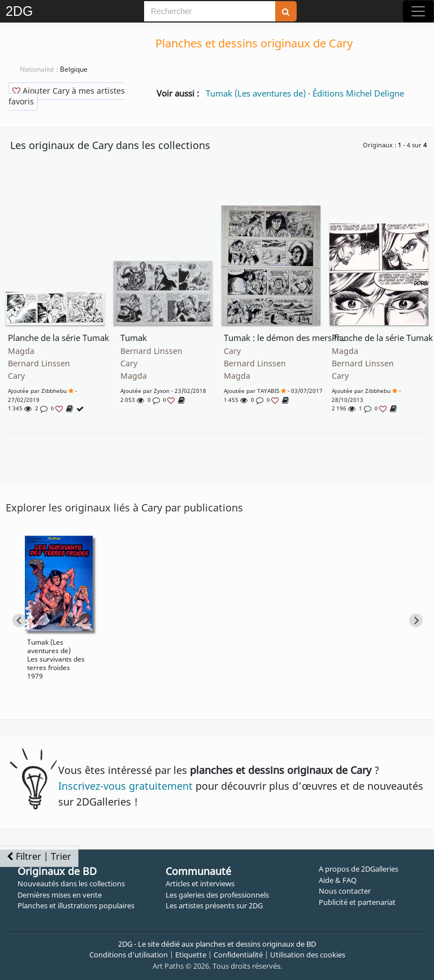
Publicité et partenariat (357, 902)
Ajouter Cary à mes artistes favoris (67, 96)
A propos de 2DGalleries (359, 869)
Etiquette (191, 955)
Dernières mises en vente (60, 895)
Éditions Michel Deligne (358, 93)
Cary (16, 376)
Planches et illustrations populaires (76, 905)
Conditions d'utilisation (129, 955)
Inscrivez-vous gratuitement (125, 786)
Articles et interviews (200, 883)
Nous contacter (345, 891)
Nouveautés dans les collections (71, 883)
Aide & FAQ (338, 880)
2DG (19, 11)
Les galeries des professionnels (217, 895)
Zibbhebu (54, 391)
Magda (21, 351)
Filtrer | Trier (39, 856)
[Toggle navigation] (418, 11)
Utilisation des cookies (308, 955)
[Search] (210, 11)
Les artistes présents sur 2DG (214, 905)
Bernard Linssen (39, 364)
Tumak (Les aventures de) (256, 93)
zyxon (162, 391)
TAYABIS (268, 391)
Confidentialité (238, 955)
